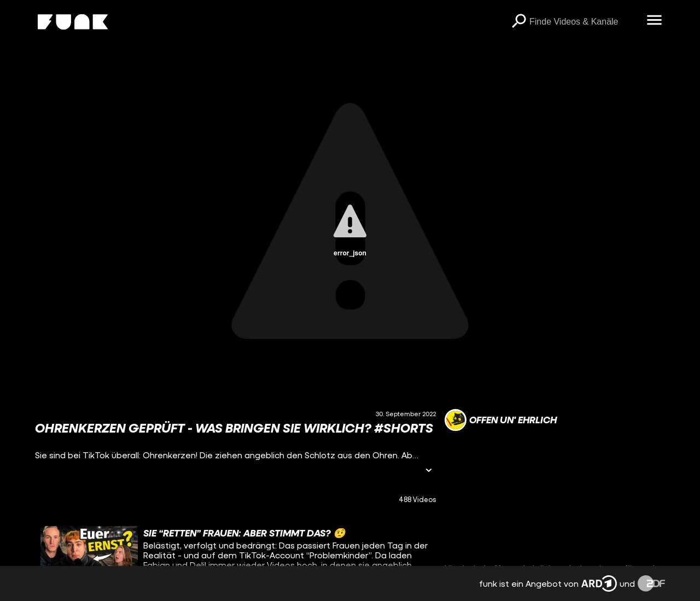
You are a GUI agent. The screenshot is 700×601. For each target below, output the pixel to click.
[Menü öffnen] (654, 21)
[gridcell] (235, 553)
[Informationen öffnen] (429, 471)
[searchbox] (584, 22)
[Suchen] (518, 22)
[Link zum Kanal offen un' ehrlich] (501, 420)
